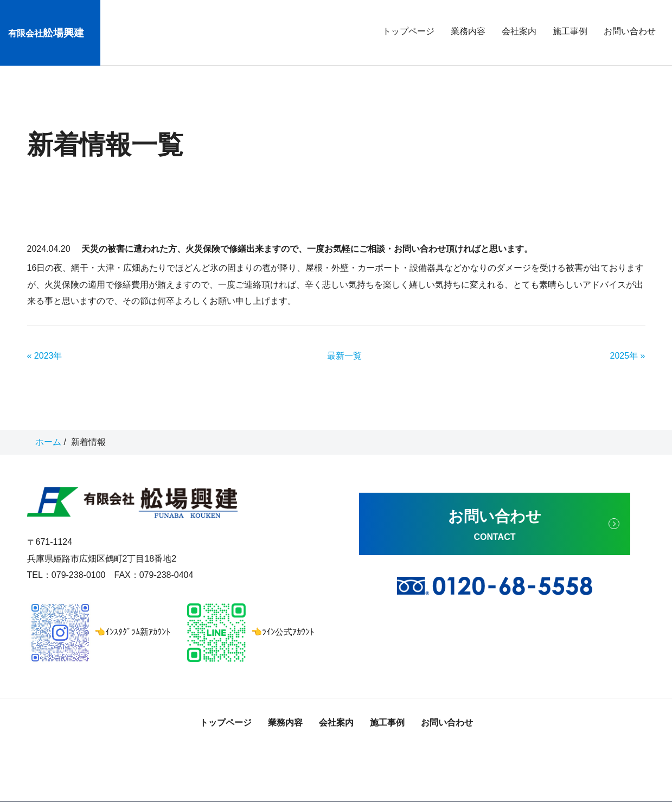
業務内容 (468, 31)
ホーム (48, 421)
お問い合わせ (630, 31)
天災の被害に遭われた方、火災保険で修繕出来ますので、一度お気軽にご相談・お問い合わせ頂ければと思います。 (307, 228)
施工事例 (570, 31)
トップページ (408, 31)
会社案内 (519, 31)
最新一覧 (344, 335)
